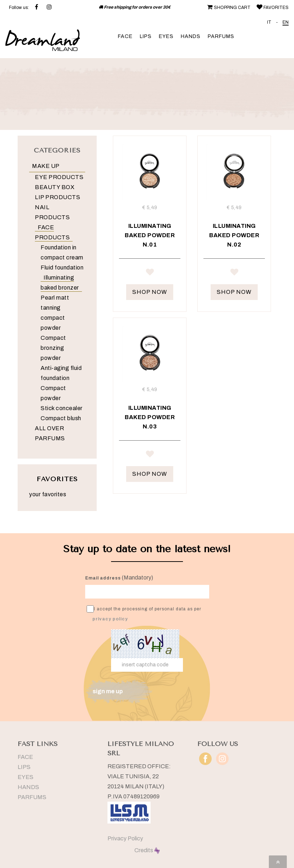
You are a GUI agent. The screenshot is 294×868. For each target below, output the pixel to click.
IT (269, 22)
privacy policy (110, 619)
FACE (125, 36)
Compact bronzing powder (53, 348)
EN (286, 22)
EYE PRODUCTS (59, 177)
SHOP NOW (150, 292)
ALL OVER (49, 428)
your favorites (48, 494)
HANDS (191, 36)
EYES (166, 36)
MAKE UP (46, 166)
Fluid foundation (62, 268)
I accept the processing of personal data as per (144, 613)
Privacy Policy (125, 838)
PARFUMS (221, 36)
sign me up (108, 691)
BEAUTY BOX (55, 187)
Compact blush (61, 418)
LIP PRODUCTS (58, 197)
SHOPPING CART (228, 8)
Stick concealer (62, 408)
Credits (147, 850)
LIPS (146, 36)
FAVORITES (272, 8)
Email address (103, 578)
